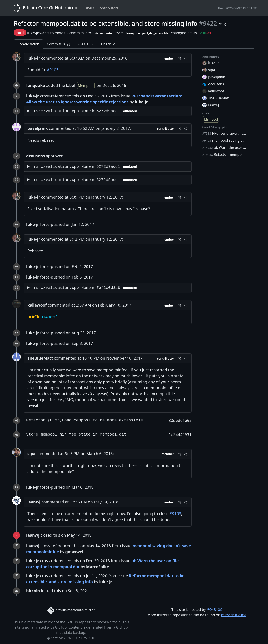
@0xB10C (214, 610)
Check (108, 44)
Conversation (28, 44)
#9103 (53, 70)
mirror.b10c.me (234, 615)
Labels (89, 8)
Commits (59, 44)
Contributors (108, 8)
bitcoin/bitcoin (109, 622)
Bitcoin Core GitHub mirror (45, 8)
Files (86, 44)
